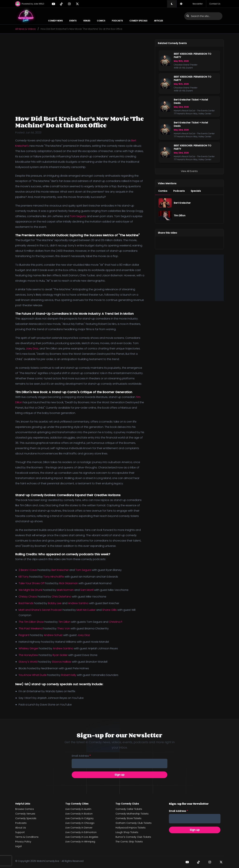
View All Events (189, 171)
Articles (159, 21)
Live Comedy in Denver (79, 828)
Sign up (119, 775)
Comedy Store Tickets (128, 818)
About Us (21, 828)
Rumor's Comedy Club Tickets (133, 837)
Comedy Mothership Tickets (132, 814)
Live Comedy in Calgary (80, 818)
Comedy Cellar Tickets (129, 809)
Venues (87, 21)
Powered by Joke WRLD (30, 4)
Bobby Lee (55, 603)
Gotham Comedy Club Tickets (134, 823)
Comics (101, 21)
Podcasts (117, 21)
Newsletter (198, 4)
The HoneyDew (28, 655)
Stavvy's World (28, 662)
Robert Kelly (69, 675)
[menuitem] (163, 191)
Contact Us (215, 4)
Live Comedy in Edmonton (81, 832)
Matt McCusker (86, 610)
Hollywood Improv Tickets (131, 828)
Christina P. (116, 622)
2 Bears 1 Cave (28, 570)
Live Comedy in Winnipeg (80, 842)
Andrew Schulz (53, 635)
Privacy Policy (23, 842)
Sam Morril (87, 590)
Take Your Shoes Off (32, 583)
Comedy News (55, 21)
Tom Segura (78, 216)
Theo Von (64, 628)
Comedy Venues (25, 814)
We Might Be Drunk (30, 590)
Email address (81, 756)
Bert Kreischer (60, 570)
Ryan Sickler (60, 655)
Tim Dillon (64, 622)
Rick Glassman (69, 583)
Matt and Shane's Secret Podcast (40, 610)
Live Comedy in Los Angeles (82, 837)
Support (20, 832)
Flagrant (24, 635)
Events (73, 21)
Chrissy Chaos (28, 597)
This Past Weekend (31, 628)
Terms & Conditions (27, 837)
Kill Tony (24, 577)
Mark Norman (65, 590)
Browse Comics (25, 809)
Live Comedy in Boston (79, 814)
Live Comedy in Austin (78, 809)
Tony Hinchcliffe (54, 577)
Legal (18, 846)
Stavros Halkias (62, 662)
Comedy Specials (138, 21)
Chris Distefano (61, 597)
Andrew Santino (78, 603)
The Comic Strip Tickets (129, 842)
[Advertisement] (189, 278)
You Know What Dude (33, 675)
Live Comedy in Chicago (80, 823)
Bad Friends (26, 603)
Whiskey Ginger (28, 648)
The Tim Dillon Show (31, 622)
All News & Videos (25, 29)
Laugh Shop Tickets (127, 832)
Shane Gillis (109, 610)
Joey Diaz (32, 349)
